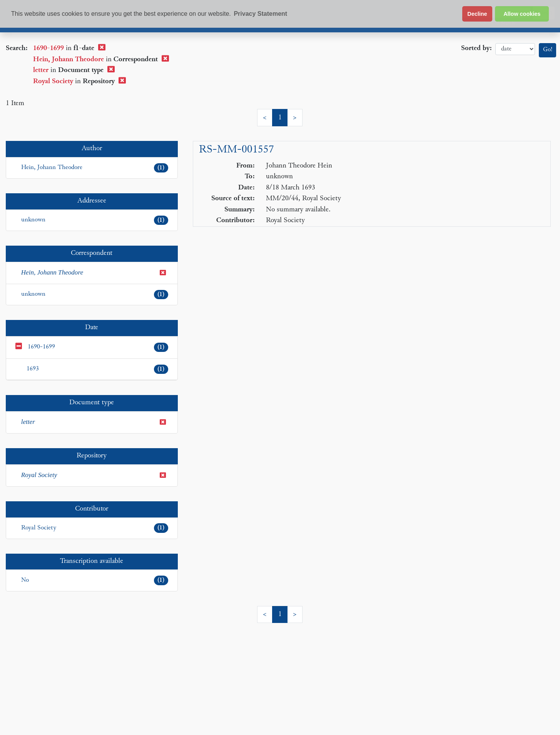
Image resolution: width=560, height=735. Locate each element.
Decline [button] (477, 14)
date (515, 49)
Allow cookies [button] (522, 14)
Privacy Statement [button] (260, 14)
